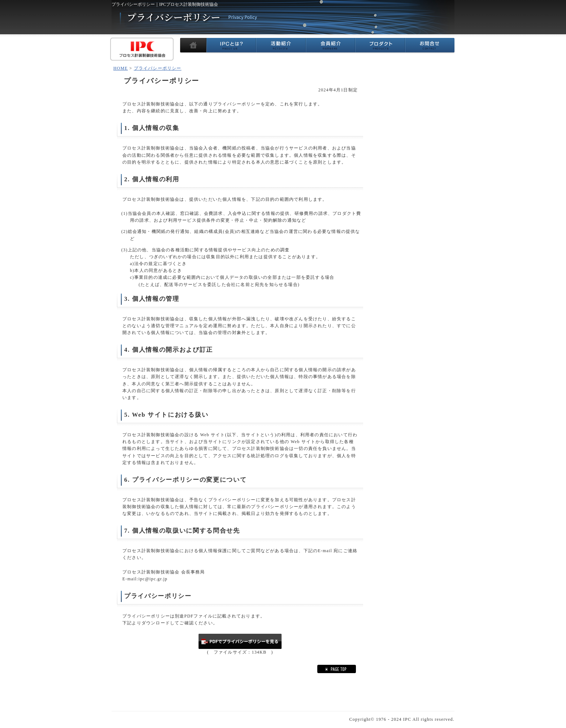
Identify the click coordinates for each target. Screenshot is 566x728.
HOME (121, 68)
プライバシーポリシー (158, 68)
